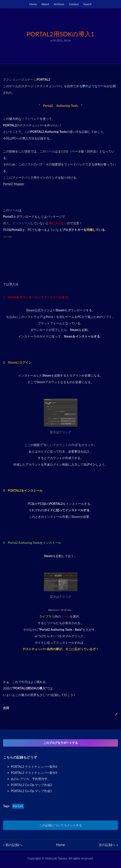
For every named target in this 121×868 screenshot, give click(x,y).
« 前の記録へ (13, 846)
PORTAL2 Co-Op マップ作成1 (31, 792)
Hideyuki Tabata (56, 860)
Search (87, 4)
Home (33, 4)
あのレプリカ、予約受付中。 (31, 780)
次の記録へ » (108, 846)
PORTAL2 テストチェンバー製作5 (34, 774)
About (45, 4)
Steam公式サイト (38, 310)
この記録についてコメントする (61, 827)
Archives (59, 4)
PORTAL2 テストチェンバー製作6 (34, 768)
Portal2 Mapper (14, 184)
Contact (74, 4)
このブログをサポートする (61, 743)
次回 (6, 708)
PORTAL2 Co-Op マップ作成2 (31, 786)
